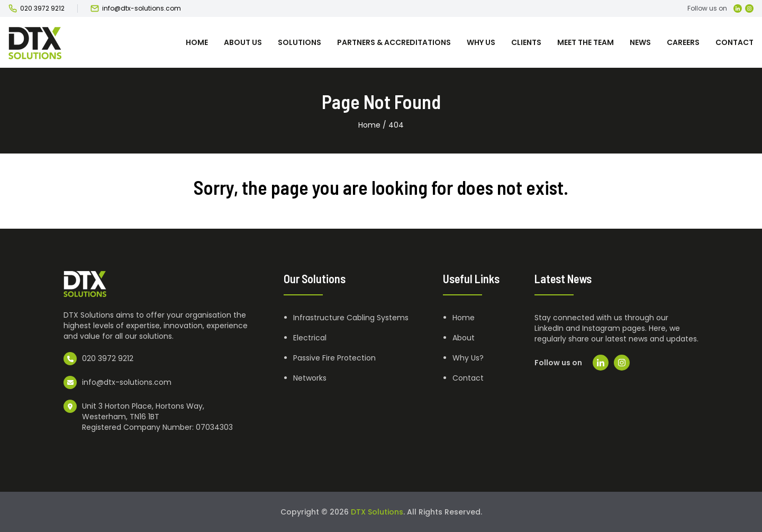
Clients (526, 42)
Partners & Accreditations (394, 42)
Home (197, 42)
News (640, 42)
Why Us (481, 42)
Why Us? (468, 358)
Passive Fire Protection (334, 358)
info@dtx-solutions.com (142, 8)
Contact (734, 42)
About (464, 338)
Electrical (310, 338)
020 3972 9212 (42, 8)
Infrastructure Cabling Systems (351, 318)
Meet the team (586, 42)
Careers (683, 42)
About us (243, 42)
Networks (310, 378)
